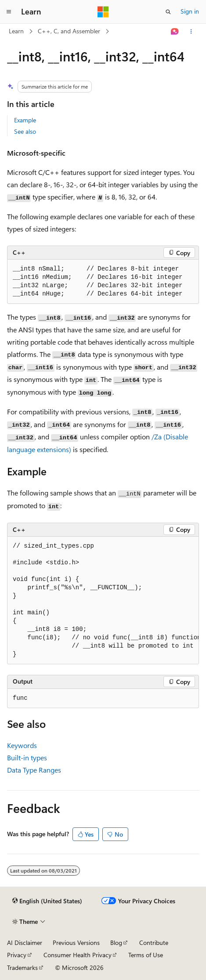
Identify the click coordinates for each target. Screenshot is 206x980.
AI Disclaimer (25, 943)
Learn (16, 31)
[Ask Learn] (175, 32)
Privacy (17, 955)
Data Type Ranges (34, 770)
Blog (116, 943)
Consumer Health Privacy (78, 955)
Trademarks (22, 968)
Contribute (154, 943)
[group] (103, 600)
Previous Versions (76, 943)
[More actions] (191, 32)
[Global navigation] (9, 12)
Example (25, 120)
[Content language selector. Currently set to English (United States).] (47, 901)
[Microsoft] (103, 12)
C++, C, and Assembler (69, 31)
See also (25, 131)
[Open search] (168, 12)
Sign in (190, 11)
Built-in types (27, 757)
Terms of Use (146, 955)
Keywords (22, 745)
